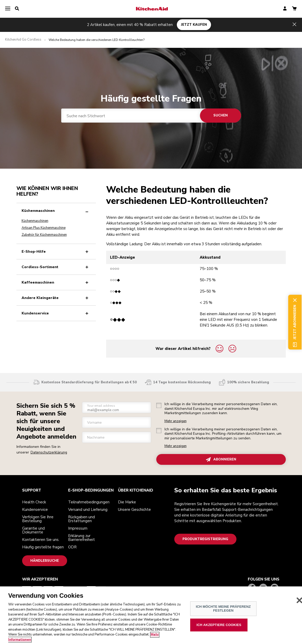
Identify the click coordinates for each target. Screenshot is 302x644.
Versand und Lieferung (88, 510)
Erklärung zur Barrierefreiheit (81, 538)
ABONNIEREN (221, 460)
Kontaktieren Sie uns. (41, 540)
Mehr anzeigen (176, 421)
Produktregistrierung (205, 539)
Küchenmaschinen (56, 211)
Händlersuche (45, 561)
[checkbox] (159, 405)
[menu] (8, 9)
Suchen (221, 115)
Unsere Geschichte (134, 510)
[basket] (294, 9)
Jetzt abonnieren (295, 322)
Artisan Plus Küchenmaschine (44, 228)
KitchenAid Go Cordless (23, 40)
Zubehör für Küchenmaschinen (44, 235)
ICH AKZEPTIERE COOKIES (219, 632)
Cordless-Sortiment (56, 267)
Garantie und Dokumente (33, 530)
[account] (285, 9)
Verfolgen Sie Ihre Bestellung (38, 519)
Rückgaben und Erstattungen (81, 519)
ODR (72, 547)
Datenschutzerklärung (49, 452)
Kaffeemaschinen (56, 282)
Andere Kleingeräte (56, 298)
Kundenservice (56, 313)
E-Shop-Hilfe (56, 252)
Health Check (34, 502)
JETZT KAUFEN (194, 25)
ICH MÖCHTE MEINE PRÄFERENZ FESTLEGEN (223, 615)
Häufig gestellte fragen (43, 547)
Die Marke (127, 502)
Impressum (78, 528)
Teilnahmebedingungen (89, 502)
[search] (17, 9)
